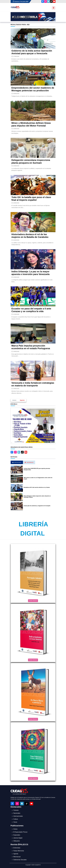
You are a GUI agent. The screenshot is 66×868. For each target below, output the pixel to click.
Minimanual (17, 857)
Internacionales (18, 816)
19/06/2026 (16, 351)
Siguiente (22, 400)
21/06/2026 (16, 314)
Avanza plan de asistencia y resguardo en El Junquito (37, 506)
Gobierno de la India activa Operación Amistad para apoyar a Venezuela (32, 52)
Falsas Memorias (19, 851)
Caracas (16, 810)
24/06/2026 (16, 129)
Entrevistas (17, 848)
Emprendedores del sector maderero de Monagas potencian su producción (33, 89)
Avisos (15, 829)
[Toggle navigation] (53, 8)
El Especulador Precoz (20, 832)
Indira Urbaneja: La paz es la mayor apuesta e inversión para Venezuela (31, 273)
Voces (15, 822)
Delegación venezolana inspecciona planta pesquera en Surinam (31, 161)
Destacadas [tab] (17, 462)
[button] (33, 426)
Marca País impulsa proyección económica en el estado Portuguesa (31, 347)
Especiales (17, 835)
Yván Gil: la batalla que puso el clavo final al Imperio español (31, 199)
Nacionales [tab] (29, 462)
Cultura (16, 819)
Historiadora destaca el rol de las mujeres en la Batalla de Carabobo (30, 236)
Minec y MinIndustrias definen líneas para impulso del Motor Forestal (31, 124)
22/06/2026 (16, 277)
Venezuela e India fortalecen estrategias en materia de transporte (33, 384)
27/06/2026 (16, 56)
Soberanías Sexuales (20, 860)
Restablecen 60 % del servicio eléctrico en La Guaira (37, 487)
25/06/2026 (16, 94)
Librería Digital (18, 838)
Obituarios (17, 841)
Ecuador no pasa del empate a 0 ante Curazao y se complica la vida (31, 310)
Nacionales (17, 813)
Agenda (16, 854)
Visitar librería (33, 601)
